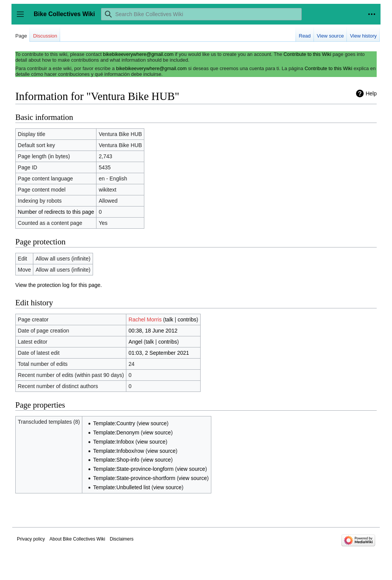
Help (371, 93)
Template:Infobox (114, 442)
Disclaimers (122, 539)
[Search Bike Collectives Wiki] (201, 14)
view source (153, 423)
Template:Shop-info (116, 460)
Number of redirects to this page (56, 212)
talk (169, 319)
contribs (187, 319)
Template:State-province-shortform (134, 478)
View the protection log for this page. (59, 285)
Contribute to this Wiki (307, 54)
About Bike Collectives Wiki (77, 539)
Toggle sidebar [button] (23, 18)
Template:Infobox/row (118, 451)
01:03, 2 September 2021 (159, 353)
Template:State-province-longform (133, 469)
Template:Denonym (116, 433)
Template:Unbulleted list (122, 487)
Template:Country (114, 423)
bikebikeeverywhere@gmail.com (138, 54)
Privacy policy (31, 539)
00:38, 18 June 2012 (153, 331)
